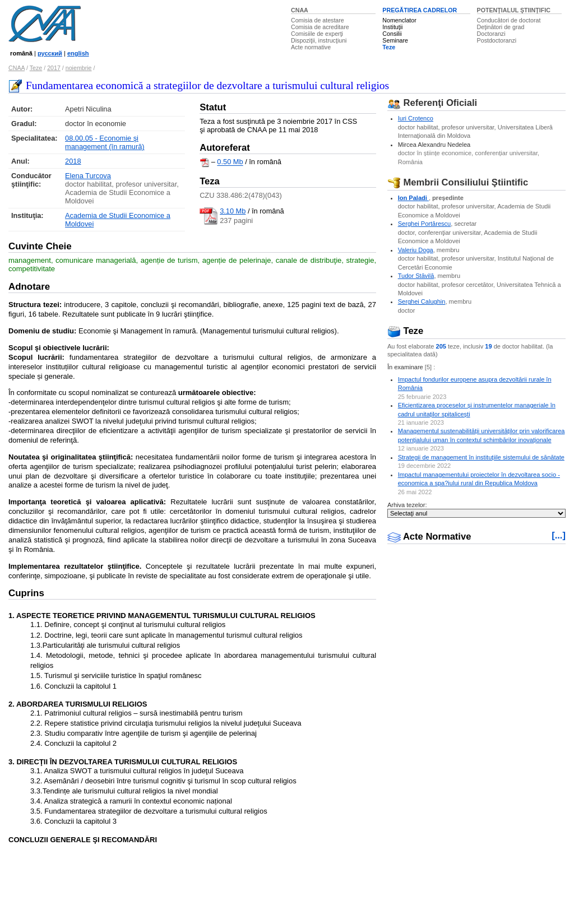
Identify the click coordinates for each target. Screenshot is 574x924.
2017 (54, 68)
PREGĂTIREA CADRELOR (420, 10)
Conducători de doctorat (509, 20)
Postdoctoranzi (497, 40)
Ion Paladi (413, 198)
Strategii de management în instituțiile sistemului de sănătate (481, 457)
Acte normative (311, 47)
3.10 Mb (233, 211)
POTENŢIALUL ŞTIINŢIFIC (514, 10)
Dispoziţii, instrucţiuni (319, 40)
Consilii (392, 34)
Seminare (395, 40)
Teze (389, 47)
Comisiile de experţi (317, 34)
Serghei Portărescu (425, 224)
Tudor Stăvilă (416, 276)
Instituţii (392, 27)
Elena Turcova (88, 176)
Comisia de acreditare (320, 27)
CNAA (300, 10)
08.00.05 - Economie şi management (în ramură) (105, 142)
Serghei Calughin (422, 301)
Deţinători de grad (501, 27)
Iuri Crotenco (416, 118)
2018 (73, 161)
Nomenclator (399, 20)
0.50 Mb (230, 162)
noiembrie (79, 68)
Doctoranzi (491, 34)
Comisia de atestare (318, 20)
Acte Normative (429, 537)
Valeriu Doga (416, 250)
